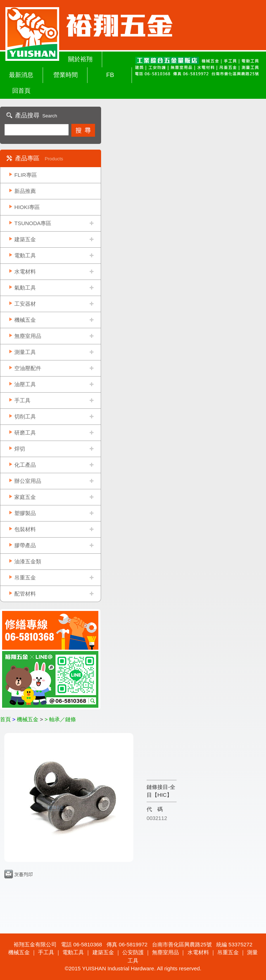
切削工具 (25, 416)
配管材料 (25, 594)
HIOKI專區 (27, 207)
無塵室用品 (28, 336)
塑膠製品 (25, 513)
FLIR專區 (26, 175)
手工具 (22, 400)
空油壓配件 (28, 368)
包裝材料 (25, 529)
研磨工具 (25, 433)
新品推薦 (25, 191)
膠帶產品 (25, 545)
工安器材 (25, 304)
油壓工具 (25, 384)
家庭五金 (25, 497)
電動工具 (25, 255)
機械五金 (25, 320)
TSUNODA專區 (33, 223)
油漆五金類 (28, 561)
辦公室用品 (28, 481)
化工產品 (25, 465)
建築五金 (25, 239)
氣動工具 (25, 288)
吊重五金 (25, 578)
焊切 (20, 449)
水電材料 (25, 271)
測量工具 (25, 352)
